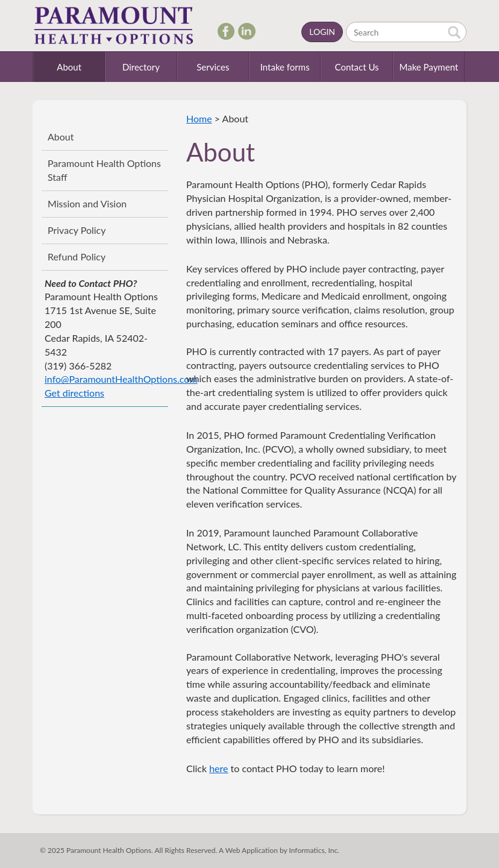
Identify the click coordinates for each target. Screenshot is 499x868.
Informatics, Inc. (314, 850)
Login (322, 32)
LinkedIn (244, 31)
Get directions (74, 393)
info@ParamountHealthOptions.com (121, 379)
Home (199, 118)
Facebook (224, 31)
